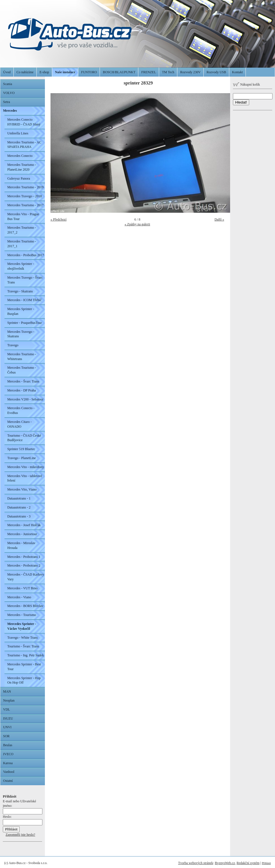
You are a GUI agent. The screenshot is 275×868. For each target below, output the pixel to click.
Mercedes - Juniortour (22, 534)
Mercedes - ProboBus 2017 (26, 255)
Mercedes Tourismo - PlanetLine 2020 (22, 167)
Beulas (8, 745)
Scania (8, 84)
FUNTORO (89, 72)
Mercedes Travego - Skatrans (21, 334)
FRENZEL (149, 72)
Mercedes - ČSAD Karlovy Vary (26, 577)
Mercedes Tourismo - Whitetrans (22, 357)
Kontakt (238, 72)
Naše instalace (65, 72)
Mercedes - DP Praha (22, 390)
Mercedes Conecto (20, 156)
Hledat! (241, 102)
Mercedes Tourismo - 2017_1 (22, 244)
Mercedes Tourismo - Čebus (22, 370)
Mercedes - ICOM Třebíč (24, 300)
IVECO (8, 754)
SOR (6, 736)
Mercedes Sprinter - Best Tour (24, 667)
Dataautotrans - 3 (19, 516)
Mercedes (10, 111)
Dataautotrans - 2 (19, 507)
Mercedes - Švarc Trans (23, 381)
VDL (7, 709)
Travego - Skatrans (20, 291)
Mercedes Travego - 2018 (25, 196)
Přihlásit (266, 863)
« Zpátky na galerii (137, 224)
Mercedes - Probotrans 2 (24, 565)
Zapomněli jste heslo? (20, 835)
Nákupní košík (246, 84)
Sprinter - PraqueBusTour (25, 323)
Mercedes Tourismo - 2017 (25, 205)
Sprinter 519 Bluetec (21, 449)
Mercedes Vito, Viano (22, 489)
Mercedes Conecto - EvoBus (21, 410)
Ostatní (8, 781)
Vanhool (9, 772)
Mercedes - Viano (19, 597)
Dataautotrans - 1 (19, 498)
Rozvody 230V (190, 72)
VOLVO (9, 93)
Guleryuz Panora (19, 178)
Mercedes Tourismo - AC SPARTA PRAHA (24, 145)
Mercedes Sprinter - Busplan (21, 311)
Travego (13, 345)
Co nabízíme (25, 72)
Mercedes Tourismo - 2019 (25, 187)
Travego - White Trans (22, 638)
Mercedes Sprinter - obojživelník (21, 266)
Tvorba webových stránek (196, 863)
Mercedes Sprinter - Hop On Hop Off (24, 680)
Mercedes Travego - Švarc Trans (25, 280)
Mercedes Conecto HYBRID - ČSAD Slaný (24, 122)
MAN (7, 691)
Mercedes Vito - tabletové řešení (25, 478)
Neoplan (9, 700)
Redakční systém (248, 863)
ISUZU (8, 718)
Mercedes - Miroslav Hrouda (21, 545)
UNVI (7, 727)
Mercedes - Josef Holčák (24, 525)
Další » (219, 219)
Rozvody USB (216, 72)
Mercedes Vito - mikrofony (26, 467)
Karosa (8, 763)
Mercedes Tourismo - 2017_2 (22, 230)
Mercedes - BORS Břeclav (25, 606)
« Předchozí (59, 219)
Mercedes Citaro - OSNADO (20, 424)
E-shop (44, 72)
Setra (7, 102)
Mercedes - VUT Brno (22, 588)
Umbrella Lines (18, 133)
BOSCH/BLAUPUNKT (119, 72)
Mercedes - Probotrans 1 (24, 557)
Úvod (7, 72)
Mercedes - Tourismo (22, 615)
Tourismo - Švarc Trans (23, 646)
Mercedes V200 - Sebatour (25, 399)
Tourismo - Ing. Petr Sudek (26, 655)
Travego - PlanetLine (22, 458)
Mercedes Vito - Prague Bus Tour (23, 217)
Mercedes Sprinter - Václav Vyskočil (22, 626)
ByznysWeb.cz (225, 863)
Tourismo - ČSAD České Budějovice (24, 438)
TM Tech (168, 72)
